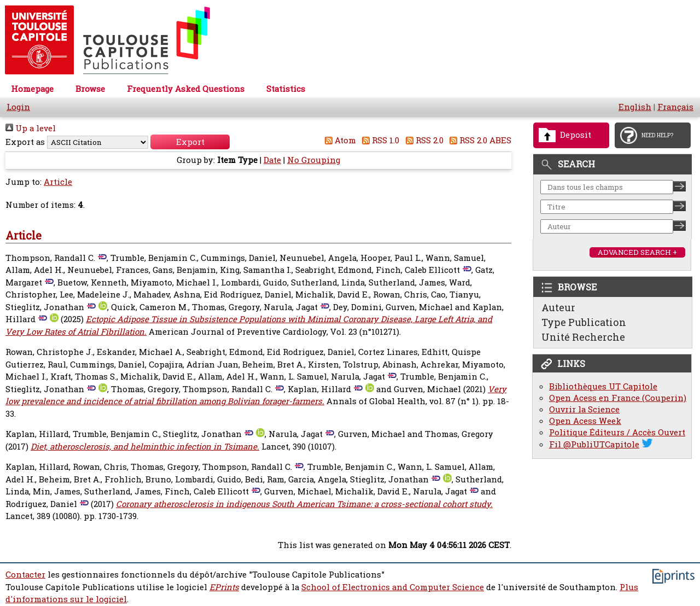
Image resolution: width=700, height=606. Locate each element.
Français (675, 107)
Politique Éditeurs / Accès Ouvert (617, 432)
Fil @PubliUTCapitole (594, 444)
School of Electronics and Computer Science (393, 587)
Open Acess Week (585, 421)
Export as (25, 142)
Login (18, 107)
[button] (190, 142)
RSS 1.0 (379, 140)
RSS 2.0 (422, 140)
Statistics (286, 89)
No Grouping (314, 160)
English (635, 107)
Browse (90, 89)
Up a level (31, 128)
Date (272, 160)
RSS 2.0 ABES (479, 140)
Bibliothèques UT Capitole (603, 386)
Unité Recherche (583, 337)
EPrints (224, 587)
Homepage (32, 89)
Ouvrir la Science (584, 409)
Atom (338, 140)
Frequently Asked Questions (186, 89)
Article (58, 182)
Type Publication (584, 322)
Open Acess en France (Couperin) (618, 398)
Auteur (558, 307)
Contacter (25, 575)
